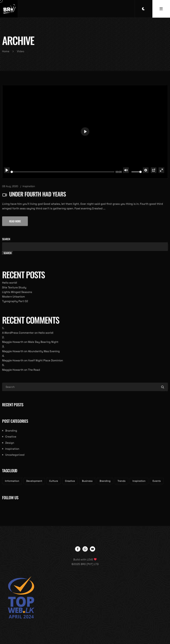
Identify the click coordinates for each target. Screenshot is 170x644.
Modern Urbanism (13, 297)
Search (6, 239)
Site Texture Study (14, 287)
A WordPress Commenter (18, 333)
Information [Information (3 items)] (12, 481)
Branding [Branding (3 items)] (105, 481)
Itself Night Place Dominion (45, 360)
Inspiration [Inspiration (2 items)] (139, 481)
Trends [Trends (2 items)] (121, 481)
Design (10, 443)
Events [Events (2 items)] (157, 481)
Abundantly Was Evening (44, 351)
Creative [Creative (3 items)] (70, 481)
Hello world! (10, 283)
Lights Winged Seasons (17, 292)
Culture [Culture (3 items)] (54, 481)
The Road (34, 370)
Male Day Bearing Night (43, 342)
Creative (11, 437)
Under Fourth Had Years (38, 194)
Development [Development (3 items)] (34, 481)
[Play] (7, 170)
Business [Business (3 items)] (87, 481)
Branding (11, 431)
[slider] (62, 172)
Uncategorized (15, 455)
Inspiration (29, 186)
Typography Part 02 (15, 301)
